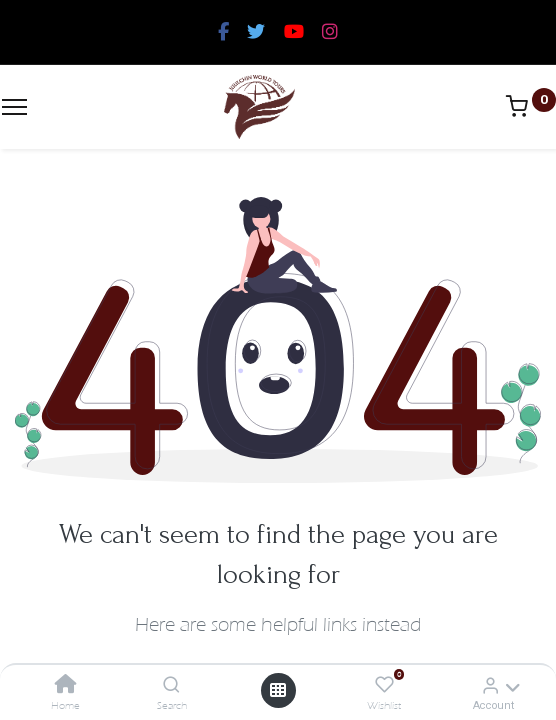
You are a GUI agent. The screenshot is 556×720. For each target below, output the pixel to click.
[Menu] (14, 107)
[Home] (66, 685)
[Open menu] (278, 690)
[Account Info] (490, 685)
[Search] (171, 685)
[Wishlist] (384, 685)
